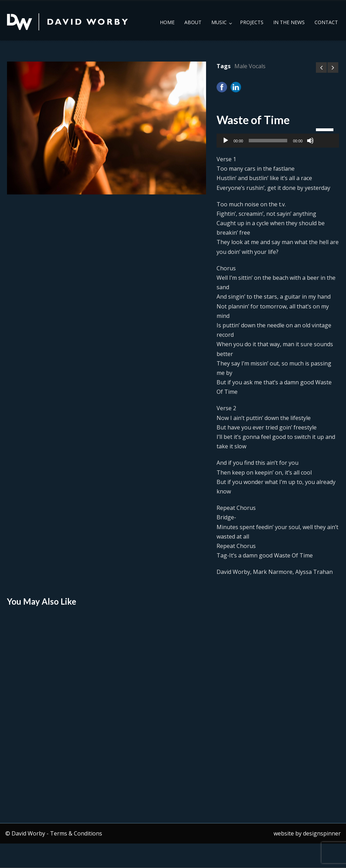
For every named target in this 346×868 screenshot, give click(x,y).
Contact (326, 22)
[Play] (226, 141)
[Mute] (310, 141)
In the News (289, 22)
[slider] (268, 141)
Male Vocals (250, 66)
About (193, 22)
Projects (252, 22)
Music (219, 22)
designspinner (322, 833)
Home (167, 22)
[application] (278, 141)
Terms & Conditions (76, 833)
